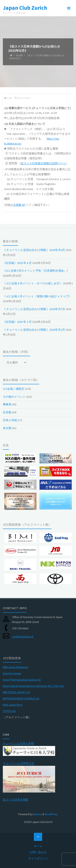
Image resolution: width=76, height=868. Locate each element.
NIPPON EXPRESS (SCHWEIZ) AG (21, 699)
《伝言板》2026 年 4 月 (17, 263)
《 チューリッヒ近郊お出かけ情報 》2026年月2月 (34, 330)
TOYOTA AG (9, 711)
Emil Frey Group (12, 673)
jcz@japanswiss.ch (23, 637)
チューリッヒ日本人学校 (18, 743)
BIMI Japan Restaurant (16, 667)
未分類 (19, 55)
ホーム (38, 846)
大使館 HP (19, 205)
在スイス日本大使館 (16, 800)
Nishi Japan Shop (13, 705)
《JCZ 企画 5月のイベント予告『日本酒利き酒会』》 (36, 271)
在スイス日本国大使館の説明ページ (43, 163)
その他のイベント (14, 397)
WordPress (51, 814)
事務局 (7, 404)
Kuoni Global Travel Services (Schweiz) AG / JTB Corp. (34, 686)
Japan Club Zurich (25, 7)
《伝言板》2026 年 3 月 (17, 322)
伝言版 (7, 412)
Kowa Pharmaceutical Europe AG (22, 680)
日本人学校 (10, 420)
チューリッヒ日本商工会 (18, 763)
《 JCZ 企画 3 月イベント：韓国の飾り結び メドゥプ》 (37, 296)
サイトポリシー (38, 859)
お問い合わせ (38, 852)
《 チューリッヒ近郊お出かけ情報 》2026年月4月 (34, 250)
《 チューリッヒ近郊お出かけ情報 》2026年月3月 (34, 309)
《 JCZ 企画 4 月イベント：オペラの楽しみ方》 (33, 283)
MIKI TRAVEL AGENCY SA (16, 692)
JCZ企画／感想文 (14, 389)
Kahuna (37, 814)
